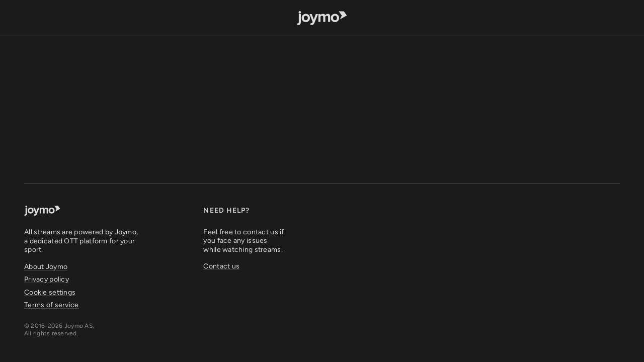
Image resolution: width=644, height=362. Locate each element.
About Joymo (46, 267)
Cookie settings (50, 292)
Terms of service (51, 305)
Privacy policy (47, 279)
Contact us (221, 266)
